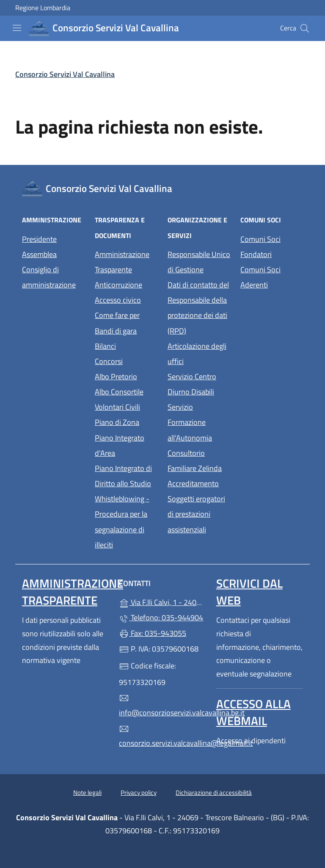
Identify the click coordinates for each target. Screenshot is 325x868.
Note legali (87, 793)
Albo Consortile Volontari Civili (119, 399)
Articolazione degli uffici (197, 354)
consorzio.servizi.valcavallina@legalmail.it (162, 737)
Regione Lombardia (43, 8)
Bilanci (105, 346)
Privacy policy (139, 793)
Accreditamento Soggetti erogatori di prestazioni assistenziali (196, 506)
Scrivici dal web (249, 592)
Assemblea (39, 254)
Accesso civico (118, 300)
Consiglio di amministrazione (49, 277)
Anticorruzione (118, 285)
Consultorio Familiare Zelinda (195, 461)
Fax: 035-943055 (153, 633)
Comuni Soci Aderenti (260, 277)
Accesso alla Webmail (253, 712)
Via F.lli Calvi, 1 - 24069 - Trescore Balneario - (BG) (162, 601)
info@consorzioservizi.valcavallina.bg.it (162, 706)
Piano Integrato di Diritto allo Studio (123, 476)
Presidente (39, 239)
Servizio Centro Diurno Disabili (192, 384)
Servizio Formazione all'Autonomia (190, 422)
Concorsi (109, 361)
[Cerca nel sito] (305, 28)
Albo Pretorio (116, 376)
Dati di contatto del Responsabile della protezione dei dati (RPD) (198, 308)
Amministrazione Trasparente (122, 262)
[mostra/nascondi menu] (17, 28)
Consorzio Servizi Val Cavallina (65, 74)
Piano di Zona (117, 422)
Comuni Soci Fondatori (260, 247)
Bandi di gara (116, 331)
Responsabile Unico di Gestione (199, 262)
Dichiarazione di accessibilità (214, 793)
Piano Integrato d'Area (120, 445)
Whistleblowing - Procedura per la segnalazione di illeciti (122, 522)
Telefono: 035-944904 (161, 617)
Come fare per (117, 315)
